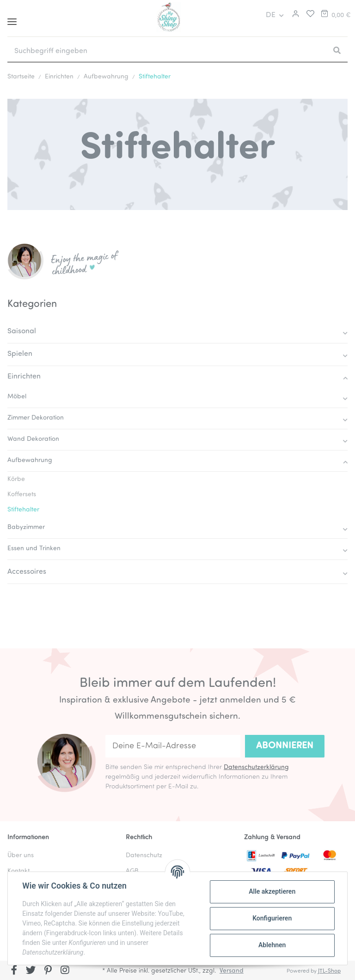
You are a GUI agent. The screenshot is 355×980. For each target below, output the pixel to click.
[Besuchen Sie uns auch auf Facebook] (14, 971)
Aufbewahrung (30, 460)
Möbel (17, 397)
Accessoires (27, 572)
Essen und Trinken (34, 549)
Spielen (20, 354)
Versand (232, 971)
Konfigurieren (272, 918)
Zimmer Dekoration (36, 418)
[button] (294, 15)
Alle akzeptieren (272, 891)
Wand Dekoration (33, 439)
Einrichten (24, 377)
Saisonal (22, 331)
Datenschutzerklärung (256, 767)
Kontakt (18, 871)
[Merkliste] (308, 15)
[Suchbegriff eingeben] (167, 51)
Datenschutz (144, 856)
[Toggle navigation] (12, 18)
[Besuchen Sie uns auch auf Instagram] (65, 971)
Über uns (21, 856)
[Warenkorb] (335, 15)
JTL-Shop (329, 971)
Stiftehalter (23, 510)
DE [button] (271, 15)
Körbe (16, 479)
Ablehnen (272, 945)
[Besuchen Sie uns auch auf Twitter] (31, 971)
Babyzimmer (26, 527)
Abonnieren (285, 746)
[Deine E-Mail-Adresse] (173, 746)
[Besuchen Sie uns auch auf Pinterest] (48, 971)
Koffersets (22, 495)
